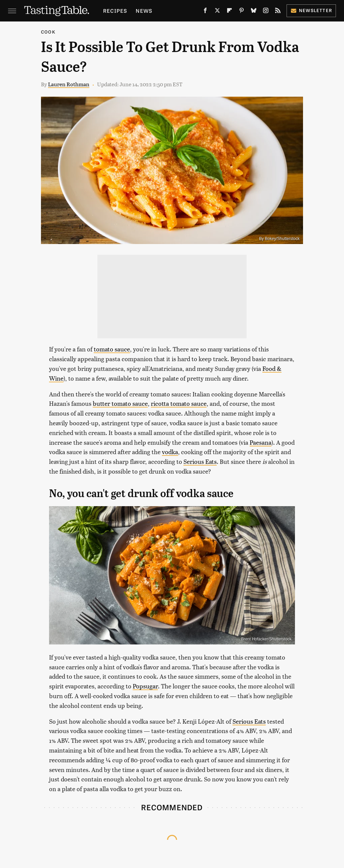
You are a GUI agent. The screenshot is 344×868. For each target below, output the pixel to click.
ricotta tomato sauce (179, 403)
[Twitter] (217, 12)
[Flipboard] (229, 12)
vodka (170, 452)
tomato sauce (112, 349)
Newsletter (311, 10)
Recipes (115, 11)
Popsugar (145, 686)
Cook (48, 32)
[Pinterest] (242, 12)
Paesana (261, 442)
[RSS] (278, 12)
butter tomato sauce (120, 403)
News (144, 11)
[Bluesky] (254, 12)
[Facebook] (205, 12)
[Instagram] (266, 12)
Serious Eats (200, 461)
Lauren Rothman (69, 84)
